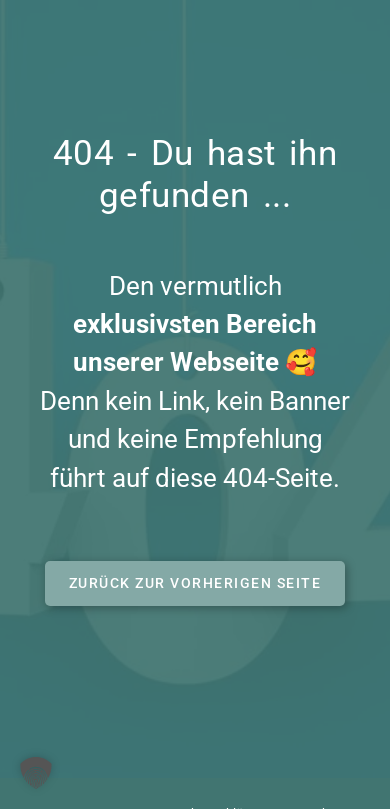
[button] (195, 583)
